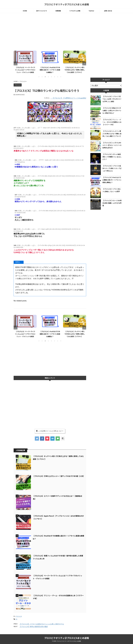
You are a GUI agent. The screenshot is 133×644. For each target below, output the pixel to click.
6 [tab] (55, 77)
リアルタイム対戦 (75, 11)
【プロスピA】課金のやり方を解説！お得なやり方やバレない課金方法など (112, 111)
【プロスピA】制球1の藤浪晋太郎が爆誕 (34, 627)
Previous (16, 63)
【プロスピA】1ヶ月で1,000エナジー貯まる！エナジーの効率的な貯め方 (112, 145)
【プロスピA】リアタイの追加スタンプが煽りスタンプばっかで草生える (112, 168)
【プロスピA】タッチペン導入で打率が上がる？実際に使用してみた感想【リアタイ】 (112, 134)
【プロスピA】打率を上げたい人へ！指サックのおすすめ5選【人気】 (59, 476)
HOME (25, 11)
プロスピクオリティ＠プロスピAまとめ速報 (67, 4)
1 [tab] (39, 77)
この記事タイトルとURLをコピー (50, 431)
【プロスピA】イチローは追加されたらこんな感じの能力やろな (42, 624)
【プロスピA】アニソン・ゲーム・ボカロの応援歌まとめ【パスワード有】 (112, 122)
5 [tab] (51, 77)
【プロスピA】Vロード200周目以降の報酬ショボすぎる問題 (112, 203)
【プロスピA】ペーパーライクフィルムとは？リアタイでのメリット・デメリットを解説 (49, 70)
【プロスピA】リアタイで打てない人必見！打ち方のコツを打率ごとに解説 (112, 99)
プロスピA (19, 616)
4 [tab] (48, 77)
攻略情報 (58, 11)
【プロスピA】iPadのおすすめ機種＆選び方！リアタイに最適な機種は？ (73, 70)
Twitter (91, 11)
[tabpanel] (24, 62)
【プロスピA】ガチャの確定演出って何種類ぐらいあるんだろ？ (112, 157)
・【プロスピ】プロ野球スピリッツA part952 (68, 98)
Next (84, 63)
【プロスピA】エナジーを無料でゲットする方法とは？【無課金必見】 (24, 70)
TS (16, 619)
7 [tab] (58, 77)
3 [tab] (45, 77)
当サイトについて (42, 11)
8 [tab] (61, 77)
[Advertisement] (50, 32)
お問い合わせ (108, 11)
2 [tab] (42, 77)
